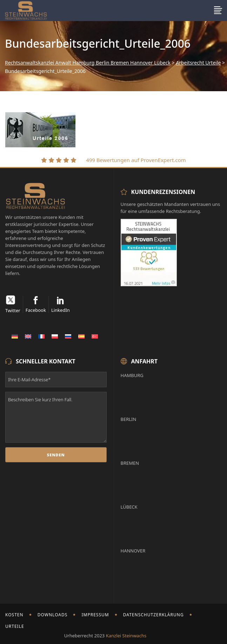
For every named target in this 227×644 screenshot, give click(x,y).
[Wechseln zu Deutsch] (15, 336)
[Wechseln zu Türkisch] (95, 336)
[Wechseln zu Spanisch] (81, 336)
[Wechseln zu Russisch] (68, 336)
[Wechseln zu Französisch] (41, 336)
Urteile (15, 626)
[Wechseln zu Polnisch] (55, 336)
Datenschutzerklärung (153, 615)
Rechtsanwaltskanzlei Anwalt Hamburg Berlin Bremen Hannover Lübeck (88, 63)
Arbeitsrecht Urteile (198, 63)
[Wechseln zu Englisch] (28, 336)
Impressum (95, 615)
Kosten (14, 615)
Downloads (53, 615)
